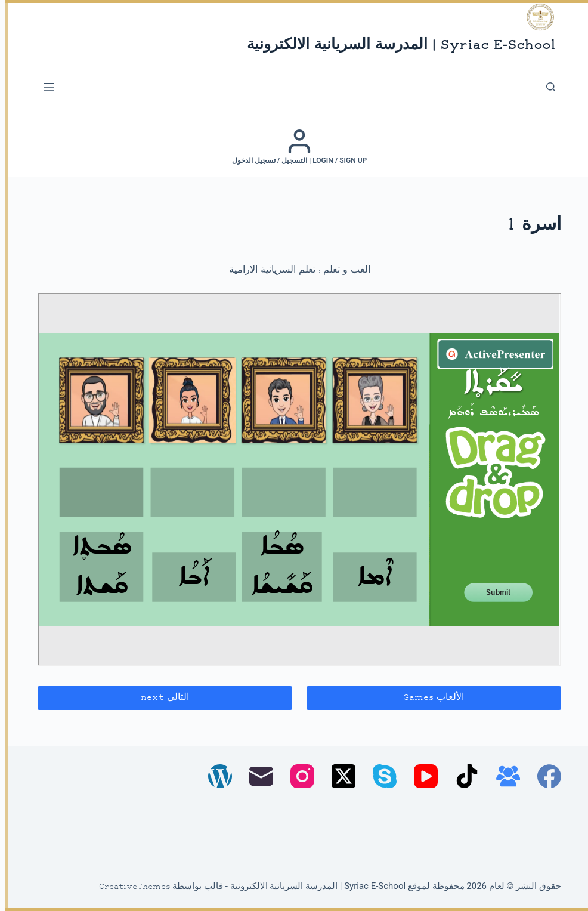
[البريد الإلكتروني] (256, 776)
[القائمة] (44, 87)
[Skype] (379, 776)
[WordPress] (215, 776)
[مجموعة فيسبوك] (503, 776)
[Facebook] (544, 776)
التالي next (160, 698)
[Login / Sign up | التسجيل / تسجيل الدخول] (294, 147)
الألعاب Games (428, 698)
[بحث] (545, 87)
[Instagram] (297, 776)
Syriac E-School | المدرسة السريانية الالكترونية (395, 46)
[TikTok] (462, 776)
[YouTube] (420, 776)
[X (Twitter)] (338, 776)
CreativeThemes (129, 887)
